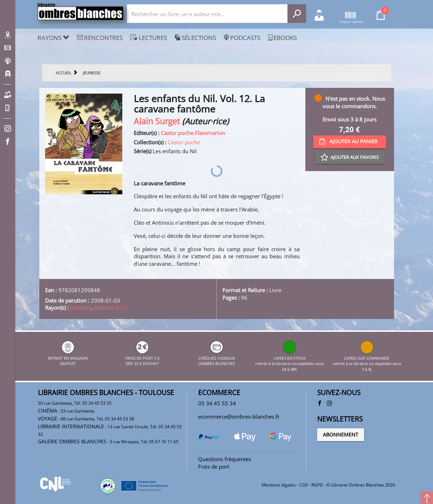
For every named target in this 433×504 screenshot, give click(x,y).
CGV (304, 485)
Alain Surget (157, 121)
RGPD (317, 485)
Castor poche (184, 142)
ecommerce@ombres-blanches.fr (239, 416)
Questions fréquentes (225, 459)
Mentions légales (279, 485)
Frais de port (214, 466)
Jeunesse (81, 308)
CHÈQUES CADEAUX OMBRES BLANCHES (216, 358)
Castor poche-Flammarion (193, 133)
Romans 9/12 (111, 308)
